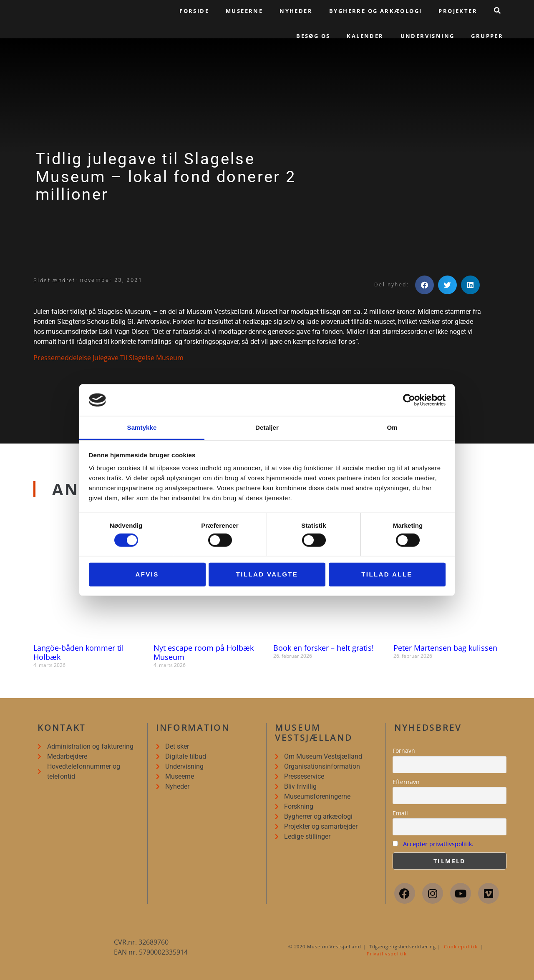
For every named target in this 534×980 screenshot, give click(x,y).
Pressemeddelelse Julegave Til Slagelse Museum (108, 358)
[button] (424, 285)
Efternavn (406, 782)
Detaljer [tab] (267, 427)
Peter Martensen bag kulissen (445, 648)
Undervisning (428, 36)
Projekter (458, 11)
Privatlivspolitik (387, 954)
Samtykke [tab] (142, 427)
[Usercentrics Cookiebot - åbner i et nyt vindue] (409, 400)
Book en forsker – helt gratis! (324, 648)
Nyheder (296, 11)
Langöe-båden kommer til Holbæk (79, 652)
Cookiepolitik (461, 946)
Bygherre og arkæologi (375, 11)
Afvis (147, 574)
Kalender (365, 36)
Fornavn (404, 751)
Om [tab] (392, 427)
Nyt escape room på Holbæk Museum (204, 652)
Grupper (487, 36)
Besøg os (313, 36)
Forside (194, 11)
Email (400, 813)
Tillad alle (387, 574)
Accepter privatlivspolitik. (438, 844)
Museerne (244, 11)
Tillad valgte (267, 574)
